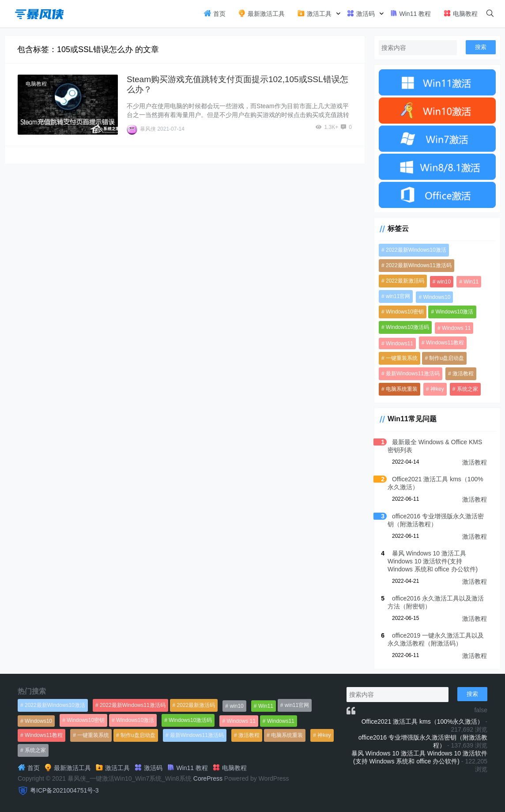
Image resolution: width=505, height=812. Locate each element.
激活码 (361, 13)
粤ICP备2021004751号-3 (64, 790)
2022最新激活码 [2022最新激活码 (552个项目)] (405, 281)
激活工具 (314, 13)
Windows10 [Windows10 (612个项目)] (437, 297)
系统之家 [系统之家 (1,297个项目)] (467, 389)
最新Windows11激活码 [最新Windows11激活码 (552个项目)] (413, 374)
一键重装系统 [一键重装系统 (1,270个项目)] (402, 358)
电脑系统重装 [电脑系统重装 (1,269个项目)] (402, 389)
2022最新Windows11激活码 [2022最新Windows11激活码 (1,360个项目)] (419, 265)
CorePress (208, 778)
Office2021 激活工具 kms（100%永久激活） (423, 721)
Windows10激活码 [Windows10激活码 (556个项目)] (407, 327)
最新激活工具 (261, 13)
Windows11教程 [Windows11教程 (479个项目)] (445, 343)
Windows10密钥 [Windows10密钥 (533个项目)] (405, 312)
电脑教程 (460, 13)
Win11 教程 (410, 13)
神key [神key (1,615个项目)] (437, 389)
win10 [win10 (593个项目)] (444, 282)
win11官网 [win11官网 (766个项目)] (398, 296)
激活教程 (475, 462)
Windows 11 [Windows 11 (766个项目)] (456, 328)
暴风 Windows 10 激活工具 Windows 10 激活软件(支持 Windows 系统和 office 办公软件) (433, 561)
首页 (215, 13)
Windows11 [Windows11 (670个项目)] (399, 344)
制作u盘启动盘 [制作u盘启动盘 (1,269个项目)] (447, 358)
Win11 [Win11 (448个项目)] (471, 282)
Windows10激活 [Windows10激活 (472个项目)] (454, 312)
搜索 (481, 47)
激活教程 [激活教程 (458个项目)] (463, 374)
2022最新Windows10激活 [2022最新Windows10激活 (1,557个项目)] (416, 250)
